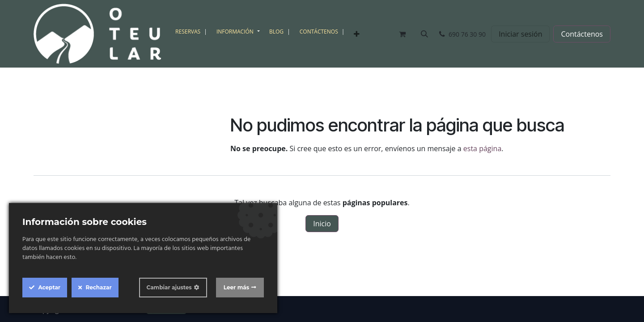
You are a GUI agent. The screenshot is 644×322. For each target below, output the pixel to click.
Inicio (322, 224)
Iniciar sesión (520, 34)
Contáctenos (582, 34)
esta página (482, 148)
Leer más (236, 287)
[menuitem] (192, 32)
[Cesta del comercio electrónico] (402, 34)
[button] (424, 34)
